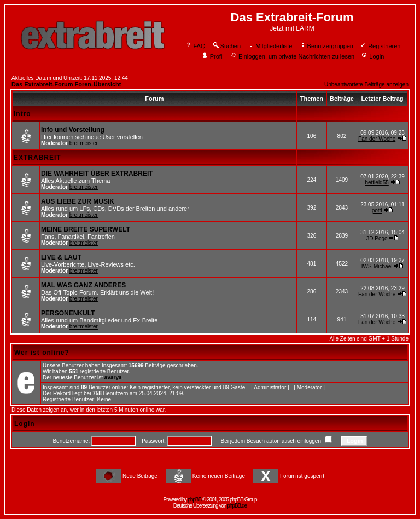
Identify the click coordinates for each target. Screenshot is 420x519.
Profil (213, 56)
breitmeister (84, 143)
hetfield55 (377, 183)
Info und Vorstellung (73, 130)
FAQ (196, 46)
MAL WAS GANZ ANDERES (83, 285)
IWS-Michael (377, 266)
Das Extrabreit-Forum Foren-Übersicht (66, 84)
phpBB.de (237, 506)
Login (372, 56)
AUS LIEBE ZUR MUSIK (78, 201)
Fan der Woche (377, 139)
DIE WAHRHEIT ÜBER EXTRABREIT (97, 174)
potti (377, 211)
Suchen (226, 46)
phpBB (194, 500)
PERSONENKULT (68, 313)
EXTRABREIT (37, 158)
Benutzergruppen (326, 46)
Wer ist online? (42, 353)
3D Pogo (377, 238)
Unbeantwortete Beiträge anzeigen (366, 85)
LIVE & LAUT (61, 257)
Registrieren (380, 46)
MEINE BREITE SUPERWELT (86, 229)
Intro (22, 114)
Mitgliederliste (270, 46)
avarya (113, 377)
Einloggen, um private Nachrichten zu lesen (292, 56)
